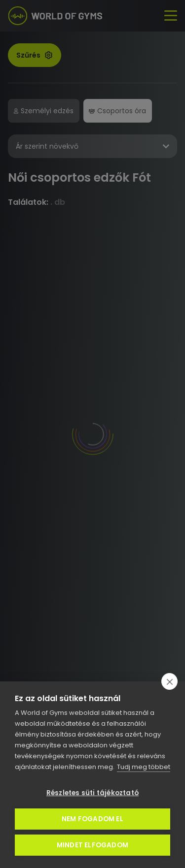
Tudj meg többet (144, 767)
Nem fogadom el (92, 819)
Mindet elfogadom (92, 845)
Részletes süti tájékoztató (92, 793)
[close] (169, 681)
